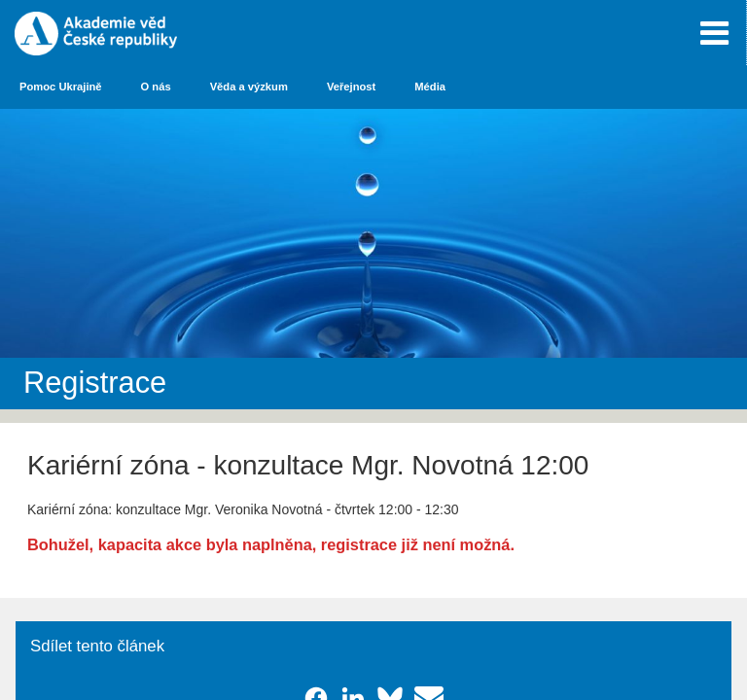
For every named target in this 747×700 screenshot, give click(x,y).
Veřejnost (351, 87)
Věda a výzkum (249, 87)
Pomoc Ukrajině (61, 87)
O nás (156, 87)
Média (430, 87)
